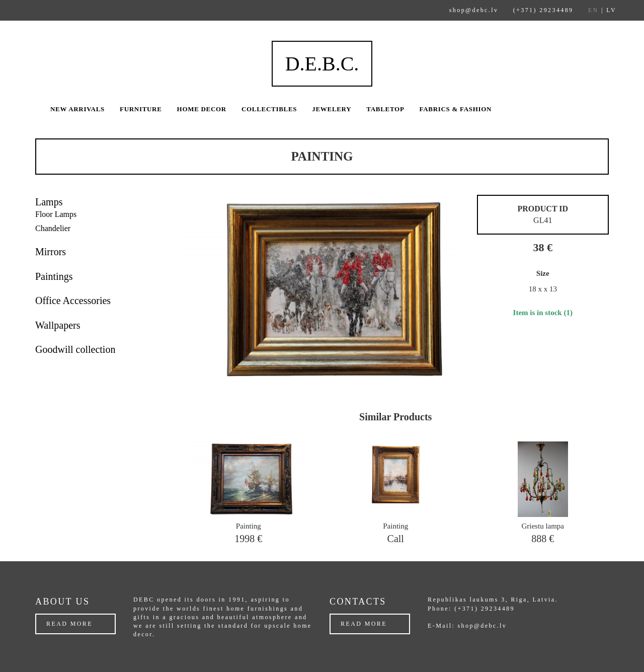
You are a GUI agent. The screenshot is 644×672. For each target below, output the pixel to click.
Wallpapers (58, 325)
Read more (69, 624)
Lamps (49, 202)
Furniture (141, 109)
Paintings (54, 276)
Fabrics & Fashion (456, 109)
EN (593, 10)
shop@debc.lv (474, 10)
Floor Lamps (56, 214)
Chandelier (53, 228)
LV (611, 10)
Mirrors (51, 252)
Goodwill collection (75, 349)
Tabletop (385, 109)
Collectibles (269, 109)
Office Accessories (73, 301)
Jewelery (332, 109)
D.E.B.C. (322, 64)
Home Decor (202, 109)
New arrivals (77, 109)
